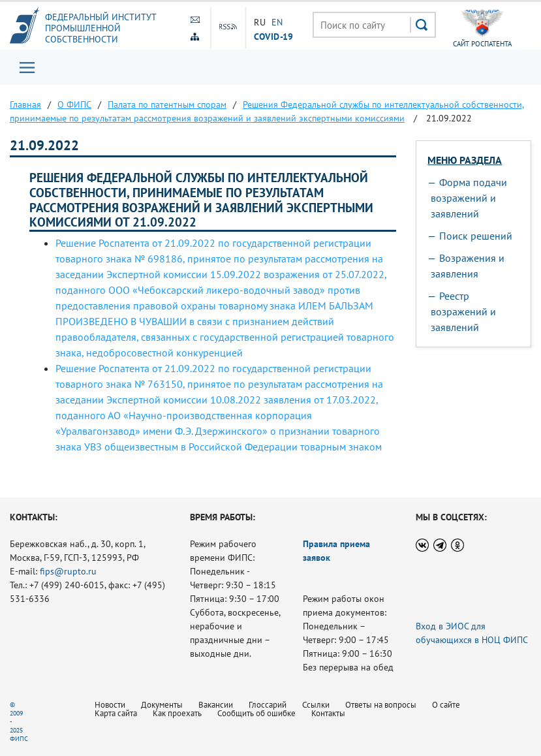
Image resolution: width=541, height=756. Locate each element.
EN (277, 22)
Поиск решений (476, 236)
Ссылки (316, 705)
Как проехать (177, 713)
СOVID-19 (273, 36)
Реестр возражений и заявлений (463, 311)
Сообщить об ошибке (256, 713)
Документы (162, 705)
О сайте (446, 705)
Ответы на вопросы (381, 705)
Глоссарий (268, 705)
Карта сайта (116, 713)
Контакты (328, 713)
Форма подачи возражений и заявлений (469, 198)
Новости (110, 705)
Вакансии (216, 705)
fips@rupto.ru (68, 571)
